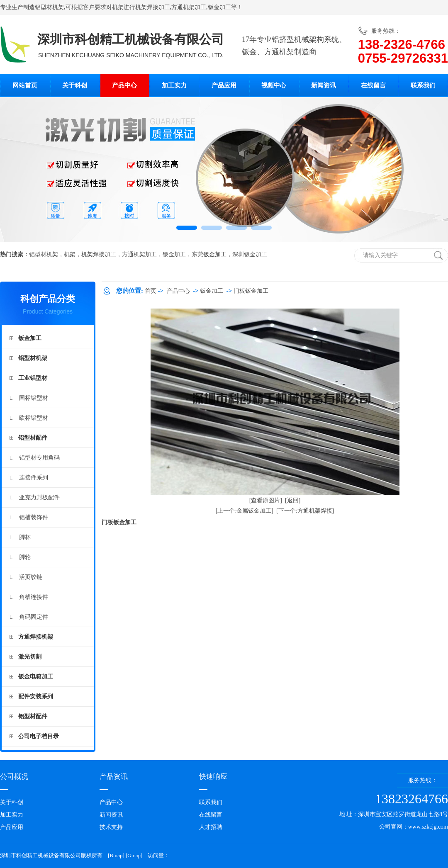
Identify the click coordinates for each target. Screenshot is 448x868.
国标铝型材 (34, 398)
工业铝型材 (33, 378)
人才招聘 (211, 827)
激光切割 (30, 657)
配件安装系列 (36, 697)
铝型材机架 (49, 7)
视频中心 (274, 85)
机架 (118, 7)
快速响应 (213, 777)
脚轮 (25, 557)
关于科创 (75, 85)
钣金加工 (219, 7)
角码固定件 (34, 617)
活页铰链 (31, 577)
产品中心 (124, 85)
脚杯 (25, 537)
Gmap (134, 855)
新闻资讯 (324, 85)
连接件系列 (34, 478)
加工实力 (174, 85)
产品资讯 (114, 777)
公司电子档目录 (39, 736)
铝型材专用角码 (39, 458)
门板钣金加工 (251, 291)
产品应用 (224, 85)
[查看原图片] (266, 500)
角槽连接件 (34, 597)
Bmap (116, 855)
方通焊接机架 (36, 637)
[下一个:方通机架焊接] (305, 511)
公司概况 (14, 777)
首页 (151, 291)
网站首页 (25, 85)
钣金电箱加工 (36, 677)
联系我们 (423, 85)
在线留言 (373, 85)
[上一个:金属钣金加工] (245, 511)
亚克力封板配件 (39, 497)
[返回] (293, 500)
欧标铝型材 (34, 418)
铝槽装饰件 (34, 517)
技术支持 (111, 827)
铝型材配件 (33, 438)
